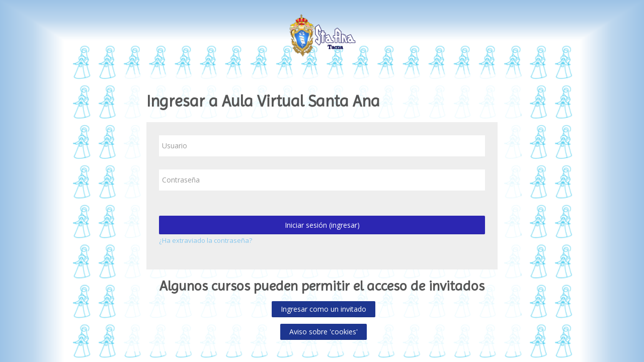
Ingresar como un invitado (324, 309)
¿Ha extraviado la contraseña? (206, 240)
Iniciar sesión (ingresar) (322, 225)
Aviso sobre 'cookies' (324, 332)
